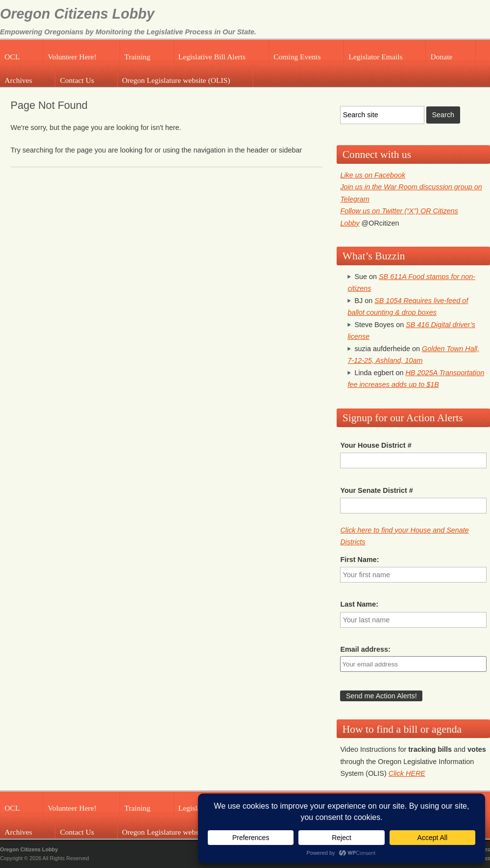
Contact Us (77, 80)
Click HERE (407, 773)
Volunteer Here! (72, 57)
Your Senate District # (376, 490)
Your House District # (376, 445)
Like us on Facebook (373, 175)
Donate (442, 57)
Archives (18, 80)
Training (137, 57)
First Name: (359, 560)
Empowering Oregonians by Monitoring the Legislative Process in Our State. (128, 32)
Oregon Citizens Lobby (77, 14)
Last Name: (359, 604)
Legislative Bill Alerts (212, 57)
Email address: (365, 649)
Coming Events (297, 57)
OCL (12, 57)
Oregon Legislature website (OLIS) (176, 80)
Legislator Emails (375, 57)
